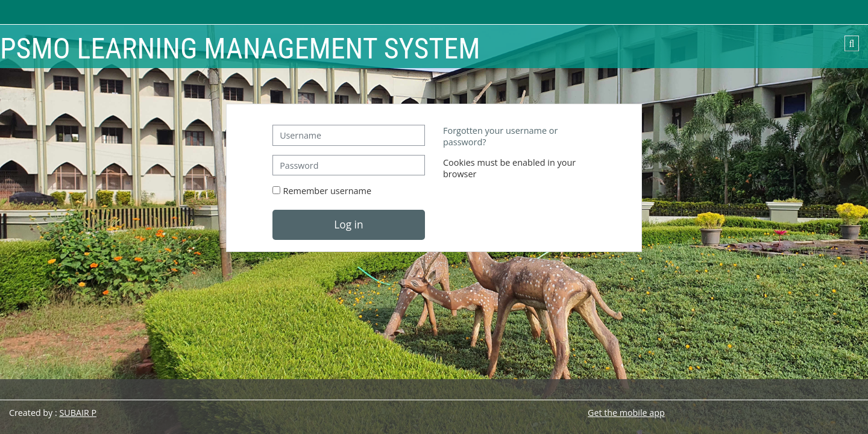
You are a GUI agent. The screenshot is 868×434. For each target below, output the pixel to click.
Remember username (328, 191)
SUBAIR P (78, 413)
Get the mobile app (626, 413)
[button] (852, 43)
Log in (348, 224)
